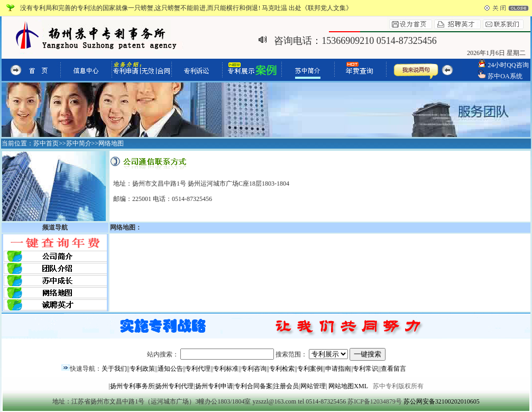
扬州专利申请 (214, 386)
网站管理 (313, 386)
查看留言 (393, 369)
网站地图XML (348, 386)
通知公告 (170, 369)
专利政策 (142, 369)
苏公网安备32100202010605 (442, 401)
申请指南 (338, 369)
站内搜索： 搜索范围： (266, 354)
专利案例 (310, 369)
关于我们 (114, 369)
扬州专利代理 (175, 386)
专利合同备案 (253, 386)
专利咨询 (254, 369)
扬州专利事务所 (132, 386)
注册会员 (286, 386)
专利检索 (282, 369)
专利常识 (365, 369)
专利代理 (198, 369)
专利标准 (226, 369)
